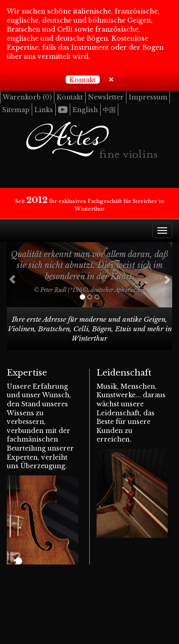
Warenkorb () (27, 97)
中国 (109, 110)
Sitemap (16, 110)
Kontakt (82, 80)
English (85, 110)
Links (44, 110)
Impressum (148, 97)
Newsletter (106, 97)
